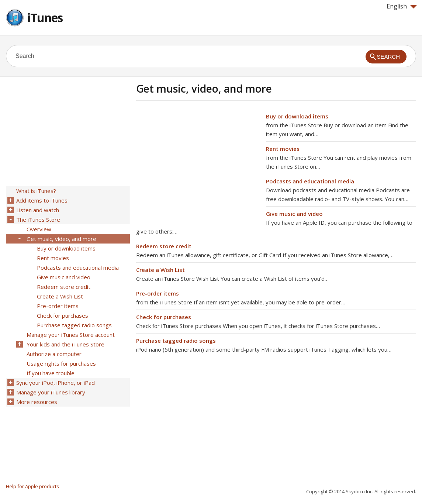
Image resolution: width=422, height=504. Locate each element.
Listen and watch (38, 210)
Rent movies (283, 149)
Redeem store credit (164, 246)
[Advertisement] (198, 163)
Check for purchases (164, 317)
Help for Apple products (32, 486)
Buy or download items (297, 116)
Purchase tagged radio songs (176, 341)
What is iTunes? (36, 191)
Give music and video (294, 214)
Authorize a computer (54, 354)
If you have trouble (51, 373)
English (402, 6)
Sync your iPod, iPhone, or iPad (56, 383)
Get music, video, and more (61, 239)
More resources (37, 402)
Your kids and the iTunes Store (65, 344)
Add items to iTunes (42, 200)
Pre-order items (158, 293)
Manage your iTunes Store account (71, 335)
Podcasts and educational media (310, 181)
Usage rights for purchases (61, 363)
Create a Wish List (160, 270)
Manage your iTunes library (51, 392)
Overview (39, 229)
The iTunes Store (38, 220)
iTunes (45, 18)
